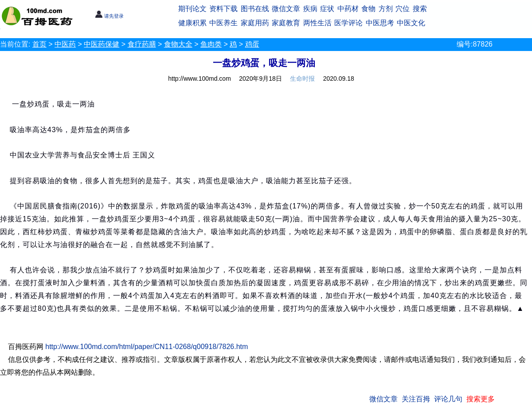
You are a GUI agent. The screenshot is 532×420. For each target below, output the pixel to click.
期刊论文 (192, 9)
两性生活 (317, 23)
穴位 (403, 9)
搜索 (420, 9)
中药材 (348, 9)
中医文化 (411, 23)
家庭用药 (255, 23)
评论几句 (448, 399)
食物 (368, 9)
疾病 (310, 9)
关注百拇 (416, 399)
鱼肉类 (211, 44)
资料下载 (223, 9)
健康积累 (192, 23)
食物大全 (178, 44)
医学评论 (348, 23)
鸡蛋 (252, 44)
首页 (39, 44)
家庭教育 (286, 23)
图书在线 (255, 9)
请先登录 (109, 16)
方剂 (386, 9)
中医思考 (380, 23)
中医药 (65, 44)
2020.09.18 (339, 79)
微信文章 (286, 9)
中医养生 (223, 23)
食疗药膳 (142, 44)
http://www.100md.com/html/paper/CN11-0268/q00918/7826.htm (147, 347)
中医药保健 (102, 44)
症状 (327, 9)
